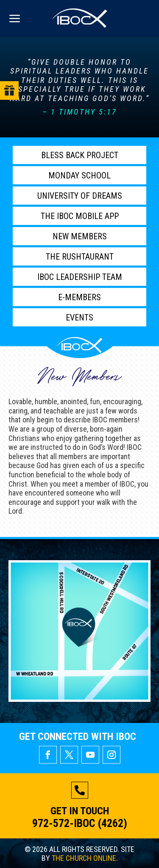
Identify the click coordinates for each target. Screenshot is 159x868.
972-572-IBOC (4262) (80, 823)
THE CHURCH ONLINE (84, 858)
